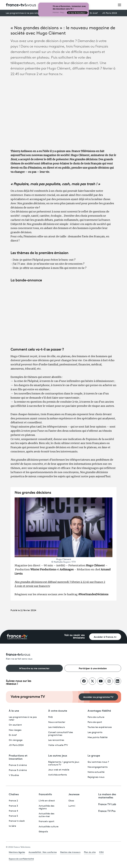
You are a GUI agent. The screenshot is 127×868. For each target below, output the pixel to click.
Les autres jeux (58, 755)
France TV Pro (107, 811)
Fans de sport (95, 722)
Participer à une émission (93, 668)
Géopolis (43, 832)
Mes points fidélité (98, 738)
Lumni (72, 806)
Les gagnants (95, 732)
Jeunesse (74, 794)
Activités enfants (58, 775)
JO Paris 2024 (110, 13)
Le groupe (94, 755)
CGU (101, 852)
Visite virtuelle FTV (58, 745)
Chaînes (14, 794)
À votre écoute (58, 710)
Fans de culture (96, 717)
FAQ (50, 717)
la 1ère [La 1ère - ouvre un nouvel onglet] (12, 826)
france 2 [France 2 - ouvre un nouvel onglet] (13, 801)
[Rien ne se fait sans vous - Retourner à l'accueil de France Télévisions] (63, 657)
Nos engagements (98, 767)
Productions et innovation (18, 757)
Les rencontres (56, 740)
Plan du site (90, 852)
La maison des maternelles (107, 796)
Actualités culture (49, 827)
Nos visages (15, 730)
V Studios (14, 775)
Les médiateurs (57, 727)
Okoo (71, 801)
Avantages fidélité (99, 710)
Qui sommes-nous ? (98, 762)
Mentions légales (17, 852)
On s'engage (16, 740)
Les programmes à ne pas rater (23, 13)
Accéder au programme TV (98, 697)
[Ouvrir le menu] (119, 5)
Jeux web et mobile (59, 770)
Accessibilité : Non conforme (43, 852)
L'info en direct (47, 801)
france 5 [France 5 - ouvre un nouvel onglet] (13, 816)
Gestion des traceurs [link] (70, 852)
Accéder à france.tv (105, 637)
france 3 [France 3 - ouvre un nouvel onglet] (13, 806)
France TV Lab (107, 804)
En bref (94, 13)
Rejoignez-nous (96, 777)
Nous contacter (57, 722)
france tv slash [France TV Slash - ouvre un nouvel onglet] (17, 821)
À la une (14, 710)
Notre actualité (96, 772)
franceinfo (45, 794)
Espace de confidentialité (21, 859)
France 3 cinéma (18, 770)
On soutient (15, 725)
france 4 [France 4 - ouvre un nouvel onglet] (13, 811)
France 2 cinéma (18, 765)
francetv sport (46, 822)
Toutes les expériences (100, 727)
